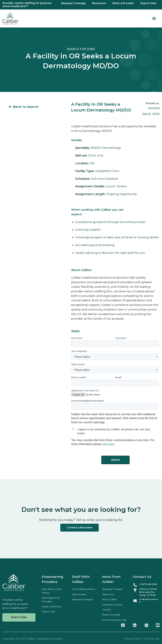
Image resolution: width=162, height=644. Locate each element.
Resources (99, 3)
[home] (10, 18)
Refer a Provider (123, 3)
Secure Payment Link (114, 620)
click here (109, 444)
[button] (154, 19)
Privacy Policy (132, 639)
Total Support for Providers (51, 600)
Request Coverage (73, 3)
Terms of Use (151, 639)
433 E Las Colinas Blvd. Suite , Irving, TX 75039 (148, 592)
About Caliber (110, 599)
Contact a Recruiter (79, 528)
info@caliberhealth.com (149, 601)
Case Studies (79, 594)
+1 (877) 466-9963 (148, 584)
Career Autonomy (52, 607)
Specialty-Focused (112, 589)
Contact (107, 610)
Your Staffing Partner (84, 589)
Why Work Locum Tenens (52, 591)
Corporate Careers (112, 605)
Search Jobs (148, 3)
